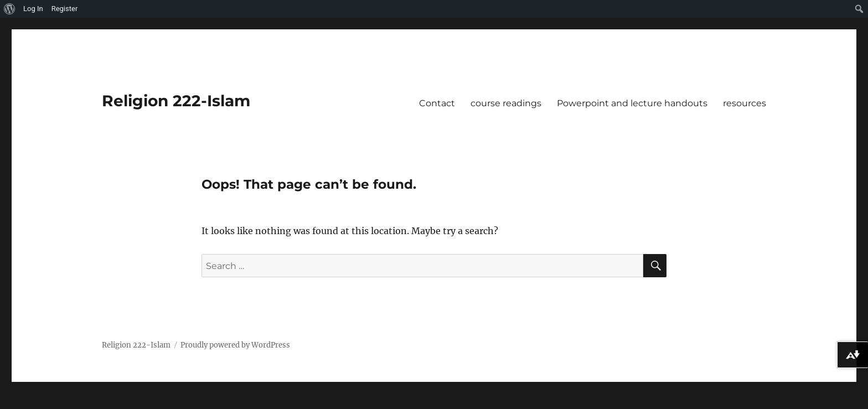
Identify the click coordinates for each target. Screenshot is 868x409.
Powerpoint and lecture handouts (632, 103)
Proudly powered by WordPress (235, 345)
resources (745, 103)
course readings (506, 103)
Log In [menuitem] (33, 9)
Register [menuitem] (65, 9)
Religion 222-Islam (176, 101)
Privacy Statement (40, 401)
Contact (437, 103)
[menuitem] (10, 9)
